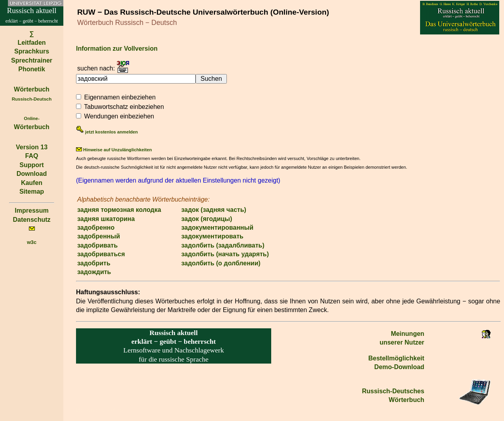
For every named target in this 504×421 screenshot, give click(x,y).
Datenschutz (31, 220)
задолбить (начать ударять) (225, 254)
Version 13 (32, 147)
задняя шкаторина (106, 219)
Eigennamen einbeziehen (120, 97)
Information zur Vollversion (117, 49)
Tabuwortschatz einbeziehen (124, 107)
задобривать (97, 245)
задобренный (99, 236)
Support (31, 165)
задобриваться (101, 254)
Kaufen (32, 183)
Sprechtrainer (32, 60)
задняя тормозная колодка (119, 210)
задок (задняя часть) (214, 210)
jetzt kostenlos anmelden (107, 132)
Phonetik (32, 69)
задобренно (96, 228)
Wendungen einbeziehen (119, 116)
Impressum (31, 211)
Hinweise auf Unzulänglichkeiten (114, 150)
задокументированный (217, 228)
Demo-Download (399, 367)
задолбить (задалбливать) (223, 245)
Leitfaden (31, 43)
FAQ (32, 156)
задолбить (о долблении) (221, 263)
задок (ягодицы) (207, 219)
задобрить (94, 263)
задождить (94, 272)
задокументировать (212, 236)
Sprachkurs (32, 51)
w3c (32, 242)
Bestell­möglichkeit (396, 358)
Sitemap (32, 191)
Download (32, 174)
